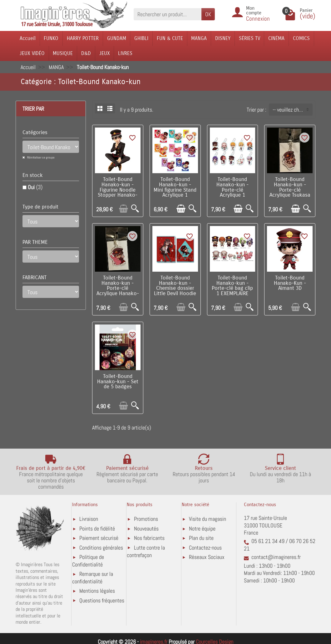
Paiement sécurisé (99, 538)
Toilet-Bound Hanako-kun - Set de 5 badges (118, 382)
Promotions (146, 519)
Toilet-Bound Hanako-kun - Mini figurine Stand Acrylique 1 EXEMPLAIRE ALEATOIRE (175, 193)
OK (208, 14)
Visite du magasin (207, 519)
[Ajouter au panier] (124, 209)
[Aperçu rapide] (135, 209)
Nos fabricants (149, 538)
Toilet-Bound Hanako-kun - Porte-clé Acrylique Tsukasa (290, 187)
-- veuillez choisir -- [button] (292, 110)
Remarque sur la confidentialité (93, 578)
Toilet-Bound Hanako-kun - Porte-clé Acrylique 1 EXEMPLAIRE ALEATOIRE (232, 193)
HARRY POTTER (83, 38)
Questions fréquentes (102, 600)
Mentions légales (97, 591)
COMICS (301, 38)
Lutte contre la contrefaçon (146, 551)
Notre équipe (202, 528)
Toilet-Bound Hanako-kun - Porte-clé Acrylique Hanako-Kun (118, 288)
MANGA (199, 38)
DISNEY (223, 38)
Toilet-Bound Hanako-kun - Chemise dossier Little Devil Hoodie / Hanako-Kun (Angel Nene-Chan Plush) (175, 294)
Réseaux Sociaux (207, 557)
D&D (86, 53)
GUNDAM (117, 38)
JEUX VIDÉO (32, 53)
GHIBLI (141, 38)
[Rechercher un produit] (168, 14)
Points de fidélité (97, 528)
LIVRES (125, 53)
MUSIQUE (63, 53)
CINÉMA (276, 38)
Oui (35, 187)
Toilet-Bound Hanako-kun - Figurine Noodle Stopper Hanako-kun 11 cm (118, 190)
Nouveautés (146, 528)
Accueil (28, 38)
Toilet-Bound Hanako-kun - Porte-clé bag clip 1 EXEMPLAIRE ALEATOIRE (232, 288)
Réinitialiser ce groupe (41, 157)
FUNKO (51, 38)
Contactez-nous (205, 548)
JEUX (105, 53)
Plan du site (201, 538)
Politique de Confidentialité (88, 561)
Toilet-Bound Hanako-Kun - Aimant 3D (290, 283)
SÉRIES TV (249, 38)
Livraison (89, 519)
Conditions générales (101, 548)
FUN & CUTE (170, 38)
